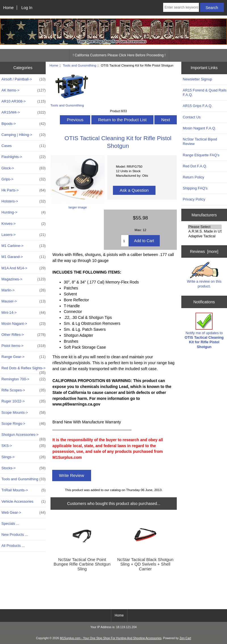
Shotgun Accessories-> (24, 436)
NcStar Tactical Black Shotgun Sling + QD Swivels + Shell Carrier (145, 564)
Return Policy (194, 177)
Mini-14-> (24, 313)
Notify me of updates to (204, 331)
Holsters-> (24, 201)
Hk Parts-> (24, 190)
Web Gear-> (24, 513)
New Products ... (15, 535)
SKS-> (24, 446)
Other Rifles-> (24, 335)
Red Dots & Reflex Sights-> (24, 370)
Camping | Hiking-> (24, 135)
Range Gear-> (24, 357)
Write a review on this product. (204, 275)
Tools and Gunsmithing (79, 65)
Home (8, 8)
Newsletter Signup (197, 79)
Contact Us (192, 117)
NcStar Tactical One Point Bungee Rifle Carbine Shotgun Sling (82, 564)
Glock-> (24, 168)
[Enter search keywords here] (181, 7)
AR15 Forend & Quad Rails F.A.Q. (205, 92)
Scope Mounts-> (24, 413)
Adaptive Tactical (205, 236)
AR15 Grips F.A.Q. (198, 106)
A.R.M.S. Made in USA (205, 231)
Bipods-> (24, 124)
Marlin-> (24, 290)
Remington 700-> (24, 379)
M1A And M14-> (24, 268)
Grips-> (24, 179)
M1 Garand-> (24, 257)
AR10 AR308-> (24, 101)
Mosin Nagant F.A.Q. (199, 128)
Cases (24, 146)
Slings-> (24, 457)
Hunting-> (24, 212)
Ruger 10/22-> (24, 401)
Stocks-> (24, 468)
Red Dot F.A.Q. (195, 166)
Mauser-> (24, 301)
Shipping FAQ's (195, 188)
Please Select (205, 227)
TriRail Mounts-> (24, 490)
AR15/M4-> (24, 112)
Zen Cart (185, 638)
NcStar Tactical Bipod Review (200, 141)
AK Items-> (24, 90)
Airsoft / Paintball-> (24, 79)
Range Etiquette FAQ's (201, 155)
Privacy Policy (194, 199)
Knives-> (24, 224)
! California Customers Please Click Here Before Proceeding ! (119, 55)
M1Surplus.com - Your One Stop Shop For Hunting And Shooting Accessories (111, 638)
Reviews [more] (204, 251)
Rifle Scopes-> (24, 390)
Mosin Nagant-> (24, 324)
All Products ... (13, 546)
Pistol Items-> (24, 346)
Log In (27, 8)
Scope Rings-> (24, 424)
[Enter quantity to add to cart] (125, 241)
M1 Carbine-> (24, 246)
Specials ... (10, 523)
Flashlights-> (24, 157)
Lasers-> (24, 235)
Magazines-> (24, 279)
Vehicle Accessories (24, 502)
